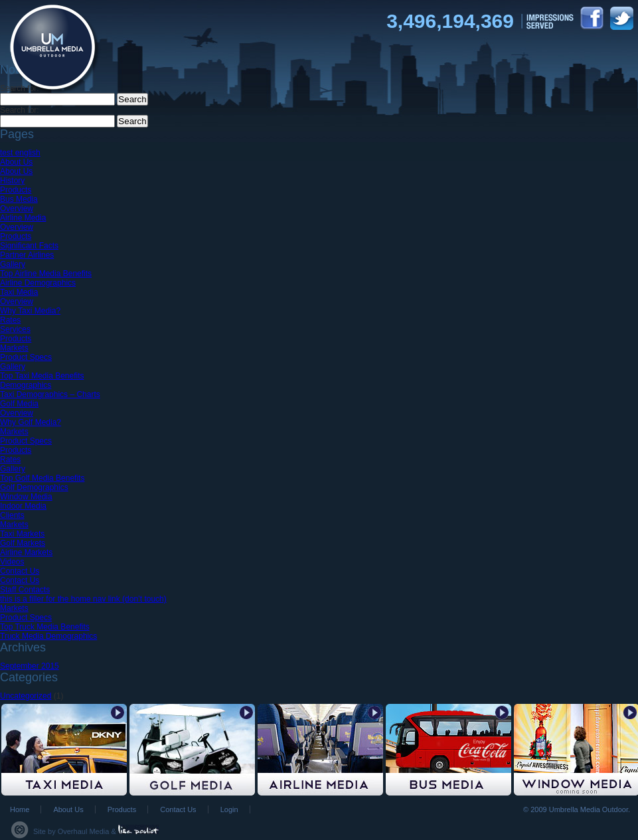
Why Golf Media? (31, 422)
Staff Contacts (25, 590)
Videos (12, 562)
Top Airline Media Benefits (46, 274)
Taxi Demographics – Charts (50, 394)
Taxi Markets (22, 534)
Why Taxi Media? (30, 311)
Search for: (20, 110)
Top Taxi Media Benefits (42, 376)
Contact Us (20, 571)
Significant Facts (29, 246)
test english (20, 153)
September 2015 (30, 666)
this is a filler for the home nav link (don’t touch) (83, 599)
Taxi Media (19, 292)
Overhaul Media (84, 831)
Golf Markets (23, 543)
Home (20, 809)
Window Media (26, 497)
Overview (17, 209)
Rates (10, 320)
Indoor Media (23, 506)
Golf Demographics (34, 487)
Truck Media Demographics (48, 636)
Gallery (13, 264)
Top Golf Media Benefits (42, 478)
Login (229, 809)
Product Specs (26, 357)
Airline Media (23, 218)
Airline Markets (26, 552)
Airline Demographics (38, 283)
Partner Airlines (27, 255)
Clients (12, 515)
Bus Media (19, 199)
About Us (16, 162)
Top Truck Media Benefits (45, 627)
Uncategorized (26, 696)
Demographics (26, 385)
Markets (14, 348)
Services (15, 329)
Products (16, 190)
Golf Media (19, 404)
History (12, 181)
